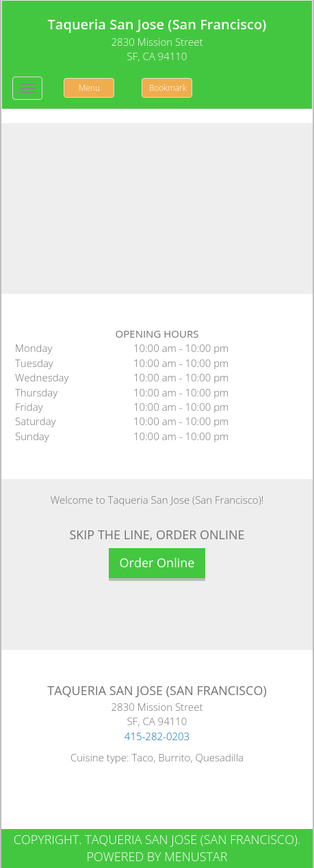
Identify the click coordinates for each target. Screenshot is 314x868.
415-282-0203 (157, 736)
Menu (89, 88)
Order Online (157, 562)
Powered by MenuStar (157, 856)
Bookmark (168, 88)
